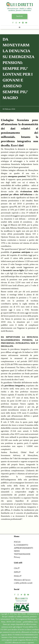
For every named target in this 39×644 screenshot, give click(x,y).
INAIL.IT (18, 576)
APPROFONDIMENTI (23, 548)
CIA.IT (17, 568)
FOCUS (17, 542)
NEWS (17, 551)
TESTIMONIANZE (22, 554)
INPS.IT (17, 572)
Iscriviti (19, 16)
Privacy (17, 557)
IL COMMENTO (21, 545)
